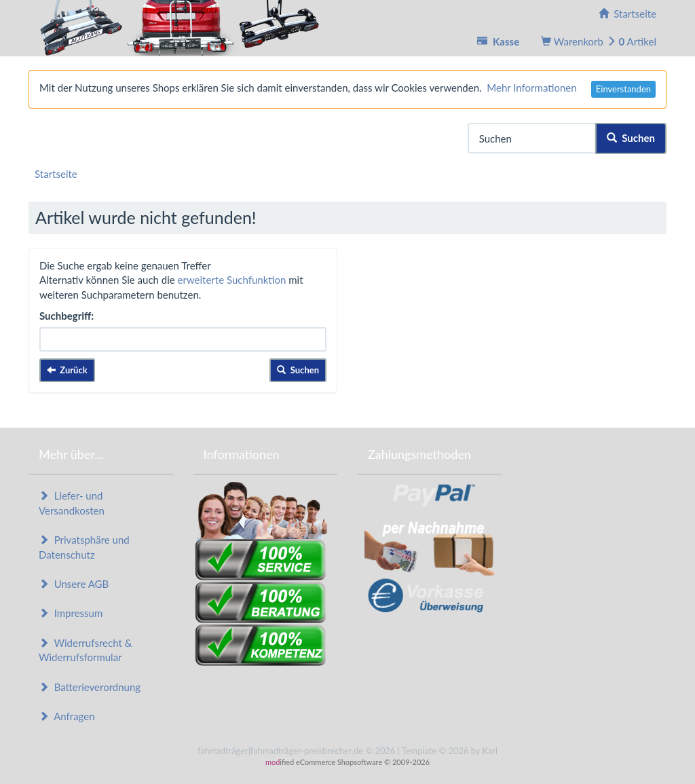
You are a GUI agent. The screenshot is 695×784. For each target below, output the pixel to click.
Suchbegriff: (67, 316)
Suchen (631, 138)
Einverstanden (623, 89)
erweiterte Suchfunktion (232, 280)
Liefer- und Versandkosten (72, 503)
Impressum (71, 613)
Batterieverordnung (90, 687)
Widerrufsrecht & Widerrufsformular (85, 650)
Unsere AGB (74, 584)
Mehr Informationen (531, 88)
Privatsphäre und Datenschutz (84, 547)
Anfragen (67, 716)
